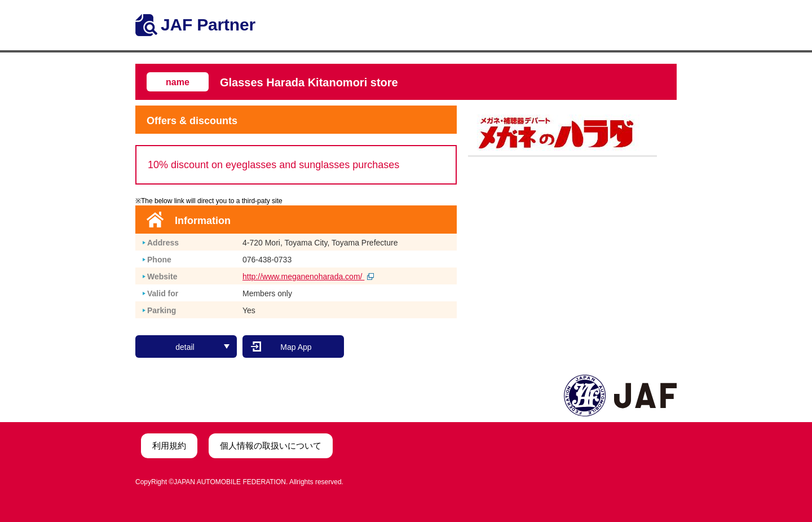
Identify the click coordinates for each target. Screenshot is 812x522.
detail (202, 347)
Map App (296, 347)
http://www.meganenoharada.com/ (308, 277)
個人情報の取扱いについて (271, 446)
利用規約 (169, 446)
